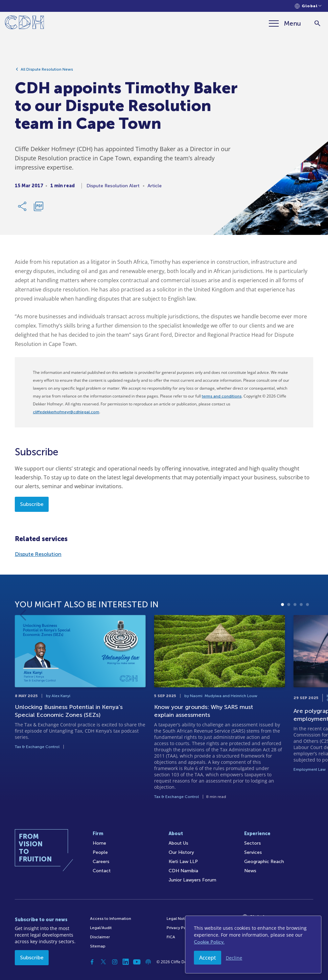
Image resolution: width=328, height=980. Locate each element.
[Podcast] (148, 962)
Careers (101, 862)
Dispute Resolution (38, 554)
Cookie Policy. (209, 942)
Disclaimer (100, 937)
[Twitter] (104, 962)
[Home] (24, 23)
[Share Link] (23, 206)
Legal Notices (179, 919)
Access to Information (111, 919)
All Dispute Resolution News (47, 69)
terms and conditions (222, 396)
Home (99, 843)
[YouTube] (137, 962)
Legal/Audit (101, 928)
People (100, 852)
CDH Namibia (183, 871)
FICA (171, 937)
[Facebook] (92, 962)
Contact (102, 871)
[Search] (317, 23)
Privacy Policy (180, 928)
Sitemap (98, 946)
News (250, 871)
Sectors (253, 843)
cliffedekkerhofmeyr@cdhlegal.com (66, 412)
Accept (208, 958)
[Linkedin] (126, 962)
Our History (181, 852)
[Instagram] (115, 962)
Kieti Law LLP (183, 862)
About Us (178, 843)
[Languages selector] (308, 6)
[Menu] (285, 23)
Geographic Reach (264, 862)
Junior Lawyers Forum (192, 880)
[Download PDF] (38, 206)
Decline (234, 958)
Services (253, 852)
